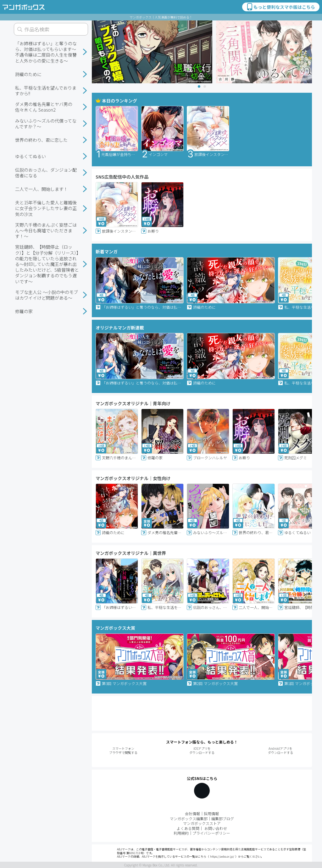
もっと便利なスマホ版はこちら (280, 7)
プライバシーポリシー (211, 833)
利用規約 (181, 833)
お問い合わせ (216, 828)
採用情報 (211, 813)
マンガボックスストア (202, 823)
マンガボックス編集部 (189, 818)
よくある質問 (188, 828)
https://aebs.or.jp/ (222, 857)
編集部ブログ (223, 818)
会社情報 (192, 813)
